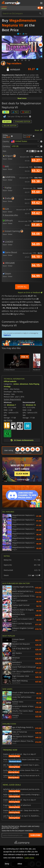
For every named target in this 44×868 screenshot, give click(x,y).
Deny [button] (7, 864)
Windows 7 (11, 405)
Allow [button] (20, 864)
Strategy (7, 386)
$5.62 (37, 203)
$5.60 (37, 192)
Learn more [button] (29, 858)
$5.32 (37, 171)
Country (6, 141)
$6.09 (37, 244)
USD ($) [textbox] (15, 146)
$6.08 (37, 234)
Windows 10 (31, 405)
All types (7, 121)
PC (6, 112)
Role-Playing (34, 384)
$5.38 (37, 181)
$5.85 (37, 225)
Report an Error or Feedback (30, 292)
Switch (26, 112)
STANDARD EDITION (23, 121)
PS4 (15, 112)
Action (16, 384)
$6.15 (37, 265)
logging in (7, 335)
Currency (6, 146)
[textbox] (19, 141)
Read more (22, 98)
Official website (10, 381)
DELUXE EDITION (10, 126)
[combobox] (25, 141)
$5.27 (37, 160)
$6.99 (37, 276)
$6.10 (37, 257)
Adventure (24, 384)
